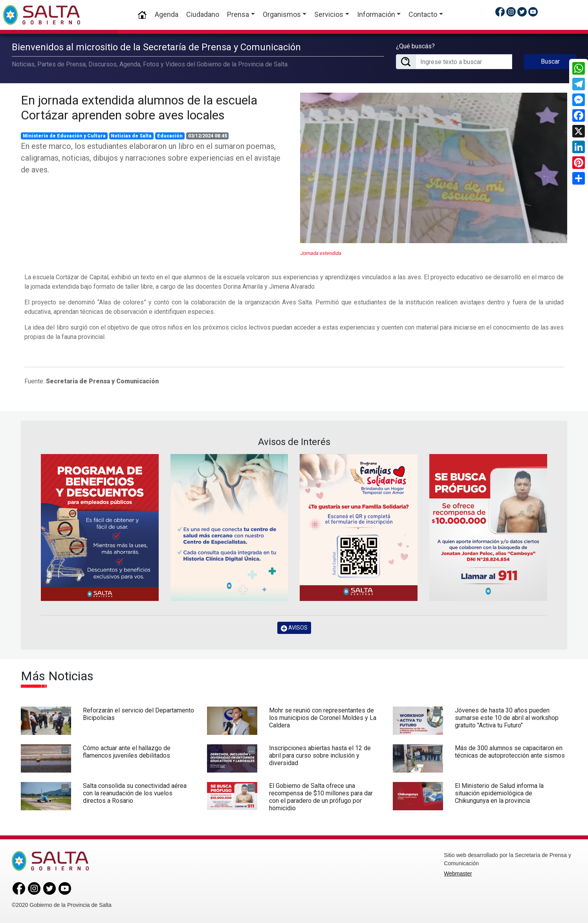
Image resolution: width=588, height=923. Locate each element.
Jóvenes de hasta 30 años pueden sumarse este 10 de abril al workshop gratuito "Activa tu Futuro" (507, 718)
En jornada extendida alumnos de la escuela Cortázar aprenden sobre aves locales (139, 108)
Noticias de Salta (131, 136)
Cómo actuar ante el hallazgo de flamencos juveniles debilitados (127, 752)
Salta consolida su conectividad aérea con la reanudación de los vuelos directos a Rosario (135, 793)
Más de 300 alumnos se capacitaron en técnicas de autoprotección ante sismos (510, 752)
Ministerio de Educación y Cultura (64, 136)
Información (376, 14)
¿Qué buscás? (415, 46)
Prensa (238, 14)
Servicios (329, 14)
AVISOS (294, 628)
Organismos (282, 14)
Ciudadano (203, 14)
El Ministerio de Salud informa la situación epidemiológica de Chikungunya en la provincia (499, 793)
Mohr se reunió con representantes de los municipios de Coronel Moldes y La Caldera (323, 718)
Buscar (550, 61)
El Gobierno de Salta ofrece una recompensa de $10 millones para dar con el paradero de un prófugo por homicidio (321, 797)
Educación (170, 136)
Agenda (167, 14)
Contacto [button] (423, 14)
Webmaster (458, 874)
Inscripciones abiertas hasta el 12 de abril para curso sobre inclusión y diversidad (320, 755)
